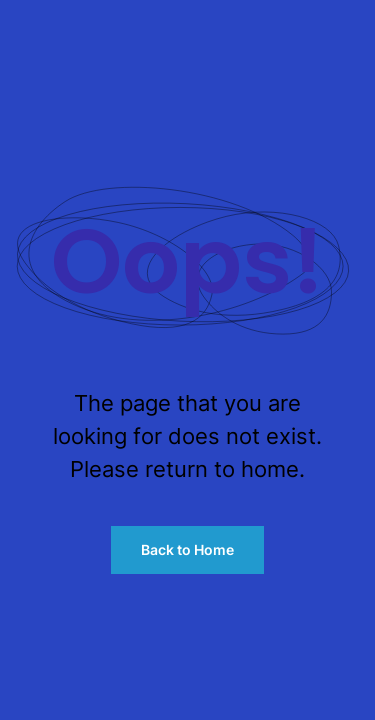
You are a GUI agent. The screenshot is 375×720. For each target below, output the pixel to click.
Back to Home (187, 549)
